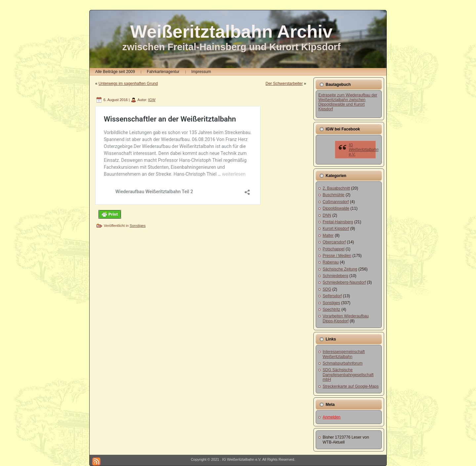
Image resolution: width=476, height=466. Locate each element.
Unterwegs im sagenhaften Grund (128, 84)
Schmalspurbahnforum (343, 363)
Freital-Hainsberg (338, 222)
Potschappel (334, 249)
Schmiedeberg (335, 276)
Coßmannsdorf (336, 202)
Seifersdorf (332, 296)
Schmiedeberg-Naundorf (344, 282)
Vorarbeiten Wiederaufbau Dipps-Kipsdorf (346, 318)
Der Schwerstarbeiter (284, 84)
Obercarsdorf (334, 242)
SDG (327, 289)
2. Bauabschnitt (336, 188)
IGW (152, 100)
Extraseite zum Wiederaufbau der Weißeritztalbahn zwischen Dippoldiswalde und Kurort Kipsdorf (348, 102)
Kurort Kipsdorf (336, 229)
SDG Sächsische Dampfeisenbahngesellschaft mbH (348, 375)
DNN (327, 215)
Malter (328, 235)
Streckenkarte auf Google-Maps (351, 386)
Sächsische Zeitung (340, 269)
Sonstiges (138, 226)
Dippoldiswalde (336, 208)
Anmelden (332, 417)
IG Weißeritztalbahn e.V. (364, 150)
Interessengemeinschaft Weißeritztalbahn (344, 354)
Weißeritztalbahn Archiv (231, 31)
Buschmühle (334, 195)
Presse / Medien (337, 256)
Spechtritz (331, 309)
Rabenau (331, 262)
